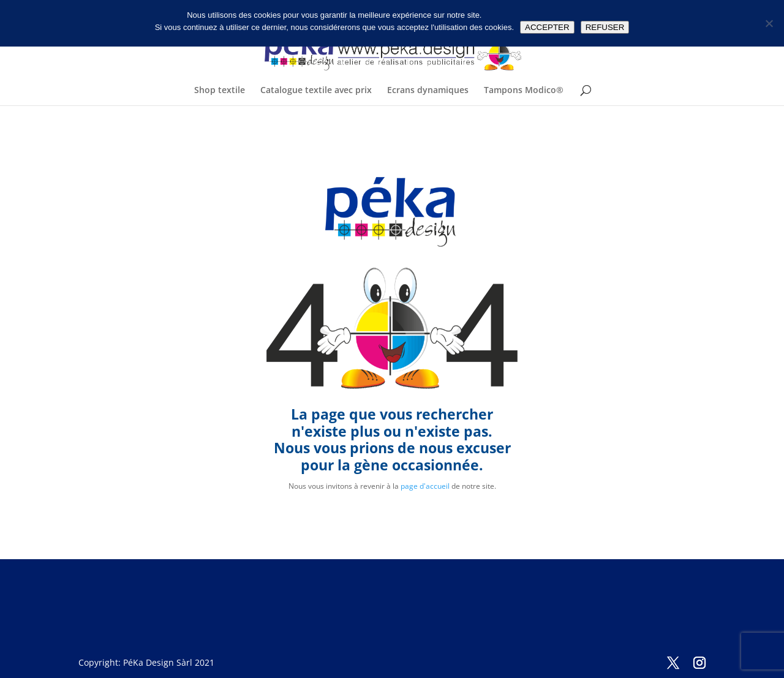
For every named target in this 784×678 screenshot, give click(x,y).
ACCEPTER (547, 27)
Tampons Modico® (524, 91)
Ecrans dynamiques (428, 91)
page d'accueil (425, 486)
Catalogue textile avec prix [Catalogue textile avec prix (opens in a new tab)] (316, 91)
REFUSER (605, 27)
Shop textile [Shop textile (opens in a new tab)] (220, 91)
